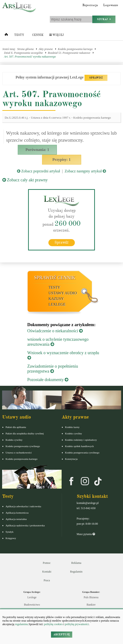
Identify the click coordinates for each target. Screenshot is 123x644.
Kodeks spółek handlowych (80, 446)
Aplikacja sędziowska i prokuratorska (25, 525)
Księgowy (11, 538)
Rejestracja (90, 5)
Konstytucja (71, 459)
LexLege (57, 304)
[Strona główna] (6, 36)
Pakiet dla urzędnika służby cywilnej (25, 433)
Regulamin (76, 572)
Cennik (38, 35)
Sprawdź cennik (55, 278)
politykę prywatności (77, 624)
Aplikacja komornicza (17, 513)
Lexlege (32, 597)
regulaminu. (22, 624)
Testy (19, 35)
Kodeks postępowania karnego (75, 49)
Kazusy (56, 299)
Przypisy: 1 (61, 160)
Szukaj (104, 19)
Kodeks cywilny (14, 440)
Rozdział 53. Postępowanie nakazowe (69, 53)
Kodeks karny (72, 427)
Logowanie (111, 5)
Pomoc (47, 563)
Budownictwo (32, 605)
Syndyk (10, 532)
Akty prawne (46, 49)
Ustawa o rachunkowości (19, 453)
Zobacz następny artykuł (85, 171)
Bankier (91, 605)
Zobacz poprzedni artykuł (38, 171)
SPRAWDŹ (96, 78)
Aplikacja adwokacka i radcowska (23, 506)
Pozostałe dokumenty (48, 380)
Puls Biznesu (91, 597)
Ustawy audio (63, 293)
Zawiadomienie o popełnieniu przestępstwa (53, 369)
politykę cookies (53, 624)
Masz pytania (86, 534)
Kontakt (47, 572)
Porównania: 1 (37, 150)
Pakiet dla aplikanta (16, 427)
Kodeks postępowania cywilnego (23, 446)
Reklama (76, 563)
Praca (47, 580)
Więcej (57, 35)
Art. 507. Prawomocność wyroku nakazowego (30, 57)
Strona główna (25, 49)
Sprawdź (61, 242)
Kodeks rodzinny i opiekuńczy (81, 440)
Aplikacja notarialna (16, 519)
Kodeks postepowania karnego (22, 459)
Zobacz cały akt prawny (25, 180)
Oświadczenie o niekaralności (55, 331)
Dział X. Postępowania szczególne (23, 53)
